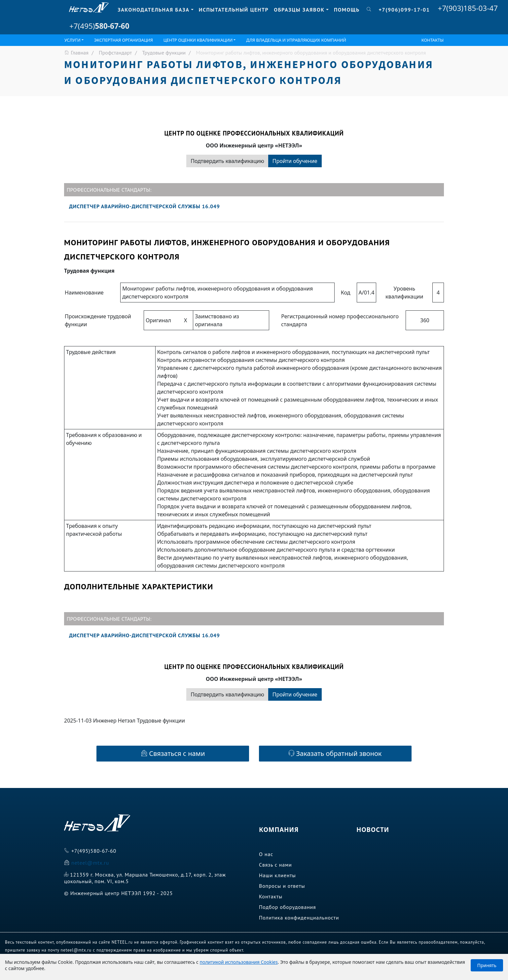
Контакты (433, 40)
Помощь (347, 10)
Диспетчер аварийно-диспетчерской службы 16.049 (145, 206)
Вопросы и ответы (282, 886)
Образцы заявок (299, 10)
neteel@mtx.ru (90, 863)
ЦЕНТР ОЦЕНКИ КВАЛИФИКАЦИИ (198, 40)
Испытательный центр (234, 10)
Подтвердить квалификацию (227, 161)
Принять (487, 965)
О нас (266, 854)
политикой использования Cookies (239, 962)
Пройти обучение (295, 161)
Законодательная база (153, 10)
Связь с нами (275, 865)
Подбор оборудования (288, 907)
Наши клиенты (277, 875)
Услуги (73, 40)
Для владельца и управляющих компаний (296, 40)
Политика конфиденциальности (299, 918)
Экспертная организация (124, 40)
